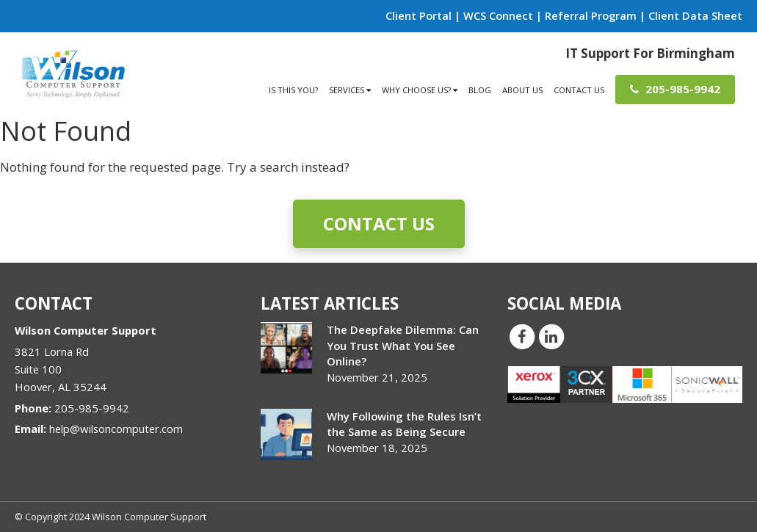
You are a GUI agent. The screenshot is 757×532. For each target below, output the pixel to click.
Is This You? (293, 90)
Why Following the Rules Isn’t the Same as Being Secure (404, 424)
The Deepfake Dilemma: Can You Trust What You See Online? (403, 345)
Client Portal (419, 15)
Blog (480, 90)
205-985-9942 (675, 89)
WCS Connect (498, 15)
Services (350, 90)
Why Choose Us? (420, 90)
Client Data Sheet (695, 15)
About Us (522, 90)
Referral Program (591, 15)
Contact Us (579, 90)
